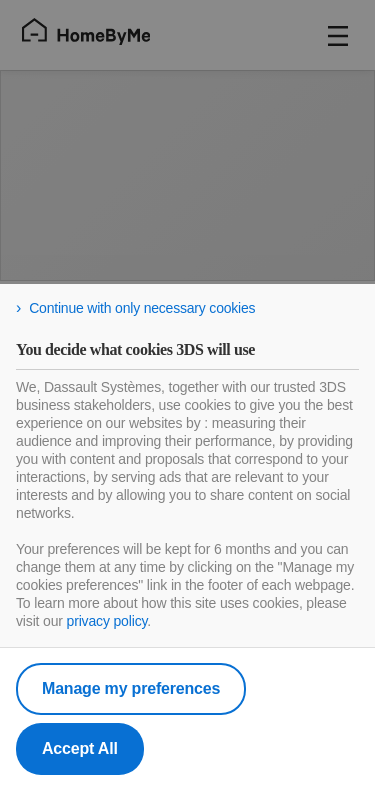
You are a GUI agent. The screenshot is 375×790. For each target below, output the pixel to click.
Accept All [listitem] (80, 748)
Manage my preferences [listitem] (131, 688)
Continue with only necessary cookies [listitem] (142, 308)
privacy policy (107, 621)
